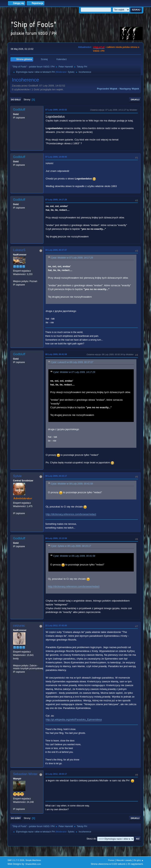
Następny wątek (129, 89)
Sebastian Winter (25, 774)
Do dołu (16, 100)
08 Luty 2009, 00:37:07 (56, 250)
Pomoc (111, 860)
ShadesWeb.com (33, 864)
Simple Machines (33, 860)
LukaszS (19, 250)
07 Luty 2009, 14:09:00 (56, 157)
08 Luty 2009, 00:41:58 (56, 354)
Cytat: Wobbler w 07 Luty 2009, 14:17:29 (72, 258)
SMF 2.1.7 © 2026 (16, 860)
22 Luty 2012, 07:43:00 (56, 625)
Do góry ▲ (139, 860)
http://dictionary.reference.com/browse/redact (71, 514)
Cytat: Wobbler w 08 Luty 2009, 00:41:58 (72, 484)
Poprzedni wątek (107, 89)
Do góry (16, 818)
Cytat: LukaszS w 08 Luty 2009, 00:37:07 (72, 362)
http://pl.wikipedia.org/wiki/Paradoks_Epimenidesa (74, 719)
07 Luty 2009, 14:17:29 (56, 200)
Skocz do (91, 839)
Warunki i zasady (124, 860)
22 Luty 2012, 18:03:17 (56, 774)
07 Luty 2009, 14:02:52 (56, 110)
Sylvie (71, 72)
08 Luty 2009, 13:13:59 (56, 538)
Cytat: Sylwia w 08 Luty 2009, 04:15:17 (71, 546)
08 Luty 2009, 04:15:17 (56, 476)
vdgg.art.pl (99, 47)
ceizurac (19, 626)
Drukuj (135, 100)
